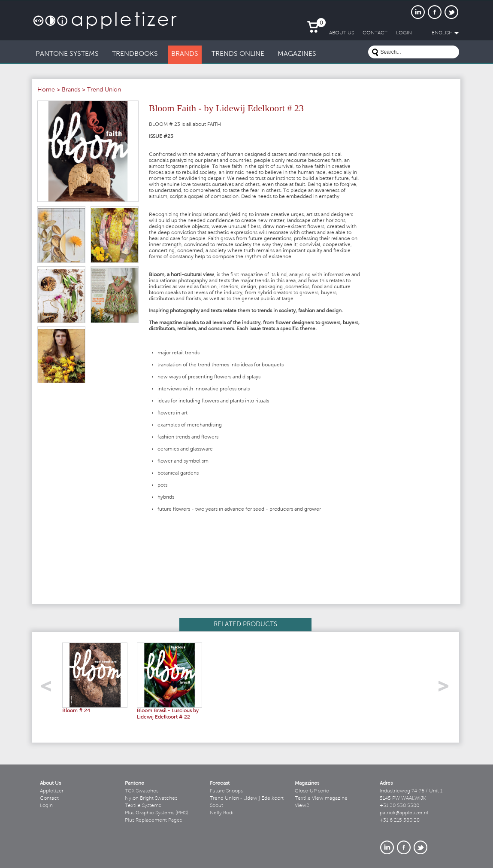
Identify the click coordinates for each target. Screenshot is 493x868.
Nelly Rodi (222, 813)
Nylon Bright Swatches (151, 798)
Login (46, 806)
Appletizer (52, 791)
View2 (302, 806)
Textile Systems (143, 806)
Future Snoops (226, 791)
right (446, 689)
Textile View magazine (321, 798)
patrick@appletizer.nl (404, 813)
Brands (71, 90)
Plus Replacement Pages (153, 820)
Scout (216, 806)
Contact (49, 798)
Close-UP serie (312, 791)
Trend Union (104, 90)
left (49, 689)
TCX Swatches (142, 791)
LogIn (404, 33)
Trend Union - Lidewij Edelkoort (247, 798)
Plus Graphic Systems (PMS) (156, 813)
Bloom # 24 (76, 711)
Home (46, 90)
